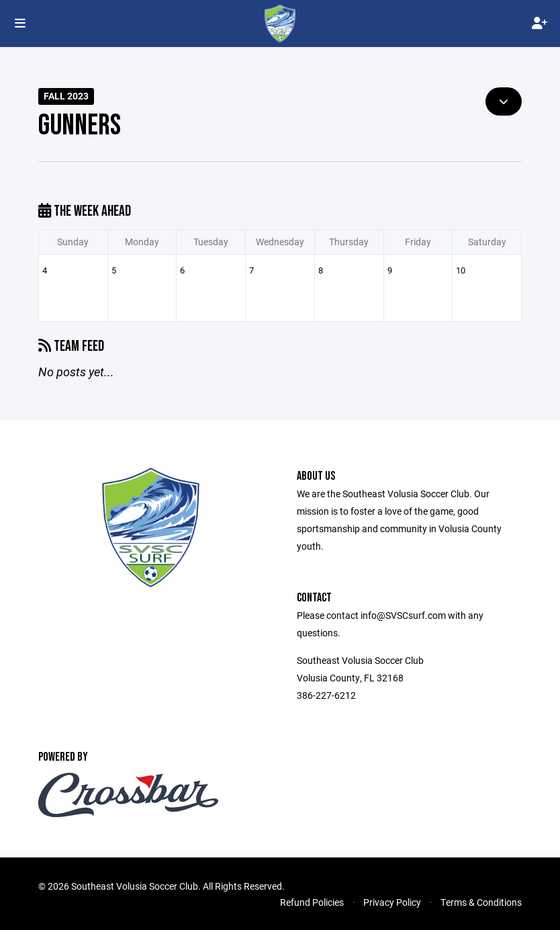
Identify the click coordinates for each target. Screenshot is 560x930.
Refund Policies (312, 902)
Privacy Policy (392, 902)
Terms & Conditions (481, 902)
